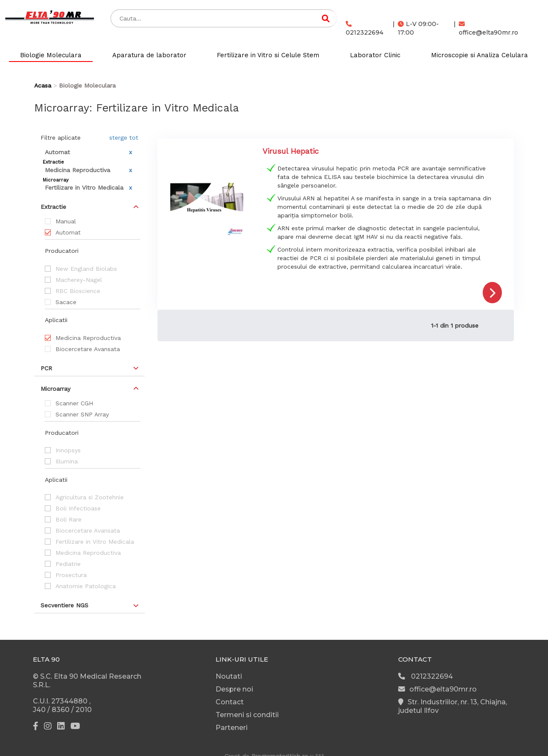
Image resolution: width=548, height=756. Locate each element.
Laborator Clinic (375, 55)
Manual (66, 221)
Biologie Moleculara (51, 55)
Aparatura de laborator (149, 55)
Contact (230, 702)
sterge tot (124, 138)
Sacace (66, 302)
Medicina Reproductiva (88, 338)
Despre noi (234, 689)
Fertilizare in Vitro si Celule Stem (268, 55)
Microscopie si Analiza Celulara (479, 55)
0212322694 (364, 29)
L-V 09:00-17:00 (418, 28)
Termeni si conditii (247, 715)
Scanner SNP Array (82, 414)
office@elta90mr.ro (488, 29)
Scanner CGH (74, 403)
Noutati (229, 676)
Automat (68, 232)
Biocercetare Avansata (88, 349)
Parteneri (232, 728)
